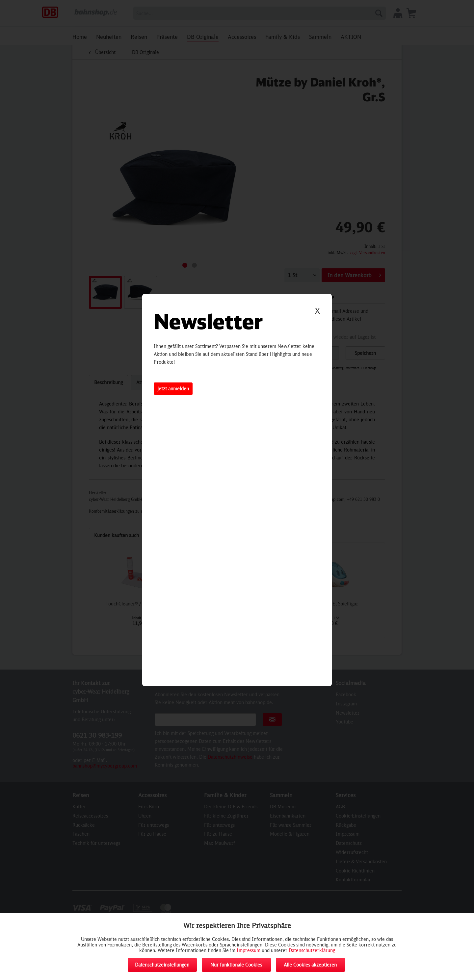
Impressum (249, 950)
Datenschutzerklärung (312, 950)
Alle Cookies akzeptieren (310, 965)
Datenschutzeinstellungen (162, 965)
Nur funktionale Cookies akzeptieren (236, 967)
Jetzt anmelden (173, 389)
